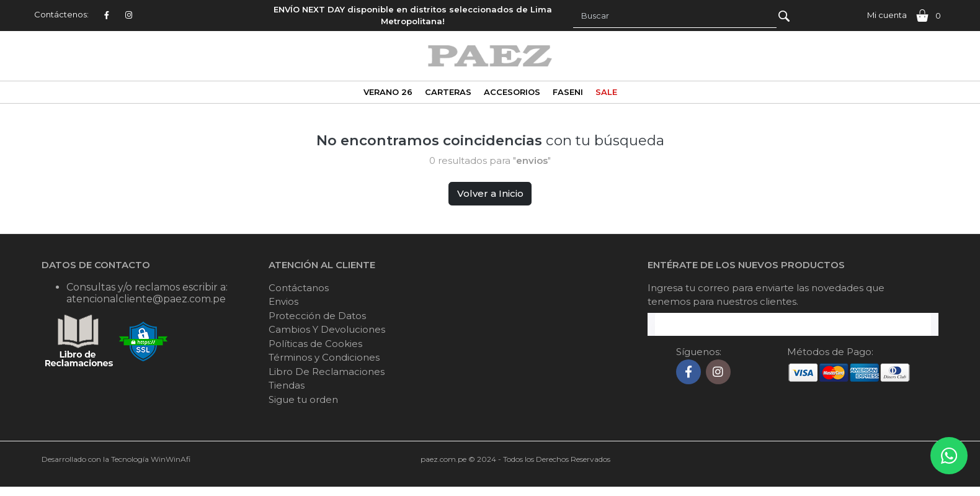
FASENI (568, 92)
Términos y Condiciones (324, 357)
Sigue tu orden (303, 399)
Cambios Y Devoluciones (327, 329)
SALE (606, 92)
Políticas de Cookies (315, 344)
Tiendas (287, 385)
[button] (884, 16)
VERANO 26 (388, 92)
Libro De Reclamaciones (327, 372)
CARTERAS (448, 92)
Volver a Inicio (490, 193)
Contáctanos (299, 288)
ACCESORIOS (512, 92)
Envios (283, 301)
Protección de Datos (317, 316)
